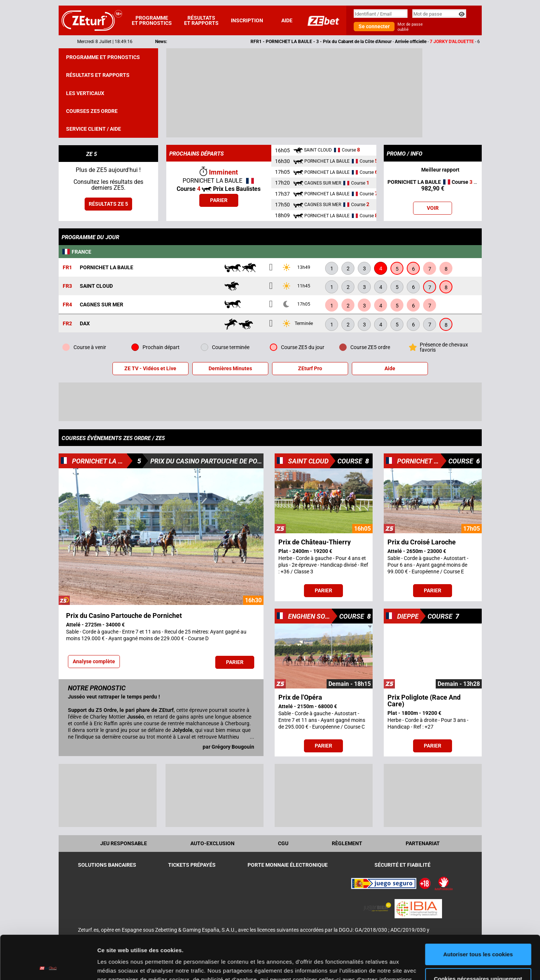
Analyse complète (94, 661)
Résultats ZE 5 (108, 204)
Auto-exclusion (212, 843)
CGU (283, 843)
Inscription (247, 20)
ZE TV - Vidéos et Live (150, 368)
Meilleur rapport (433, 170)
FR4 (67, 305)
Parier (219, 200)
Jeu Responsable (124, 843)
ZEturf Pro (310, 368)
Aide (287, 20)
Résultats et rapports (201, 20)
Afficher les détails (122, 965)
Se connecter (374, 26)
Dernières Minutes (230, 368)
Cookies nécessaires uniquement (478, 935)
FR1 (67, 268)
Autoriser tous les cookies (478, 911)
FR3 (67, 286)
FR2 (67, 323)
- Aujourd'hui (433, 185)
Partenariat (423, 843)
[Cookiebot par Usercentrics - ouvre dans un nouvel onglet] (48, 966)
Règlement (347, 843)
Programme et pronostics (152, 20)
